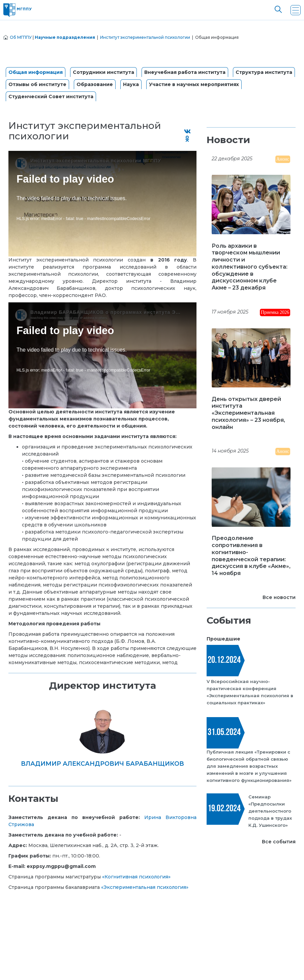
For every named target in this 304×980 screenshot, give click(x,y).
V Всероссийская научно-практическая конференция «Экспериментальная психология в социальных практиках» (250, 692)
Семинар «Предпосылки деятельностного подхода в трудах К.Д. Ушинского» (270, 811)
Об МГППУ (21, 37)
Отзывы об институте (37, 84)
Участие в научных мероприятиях (194, 84)
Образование (95, 84)
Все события (279, 842)
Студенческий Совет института (51, 97)
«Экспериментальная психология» (145, 887)
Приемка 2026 (275, 312)
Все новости (279, 597)
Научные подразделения (65, 37)
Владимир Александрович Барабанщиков (102, 764)
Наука (131, 84)
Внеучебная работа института (185, 72)
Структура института (264, 72)
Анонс (283, 159)
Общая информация (36, 72)
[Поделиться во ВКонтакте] (187, 132)
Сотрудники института (103, 72)
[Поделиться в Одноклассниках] (187, 139)
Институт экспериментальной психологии (145, 37)
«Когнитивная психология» (136, 877)
